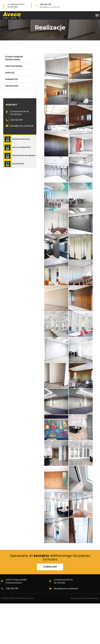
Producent (12, 86)
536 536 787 (46, 4)
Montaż (10, 73)
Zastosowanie (14, 66)
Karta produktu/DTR (21, 147)
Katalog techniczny (21, 139)
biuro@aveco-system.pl (50, 7)
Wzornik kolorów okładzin (24, 155)
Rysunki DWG (18, 164)
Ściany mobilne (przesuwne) (14, 58)
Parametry (12, 79)
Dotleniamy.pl (93, 639)
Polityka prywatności (25, 639)
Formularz (50, 607)
